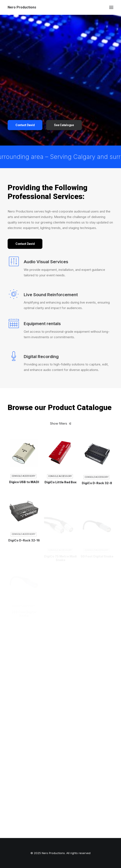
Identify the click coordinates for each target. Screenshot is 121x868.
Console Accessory (24, 484)
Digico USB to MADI (24, 490)
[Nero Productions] (22, 7)
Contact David (25, 125)
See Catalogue (64, 125)
